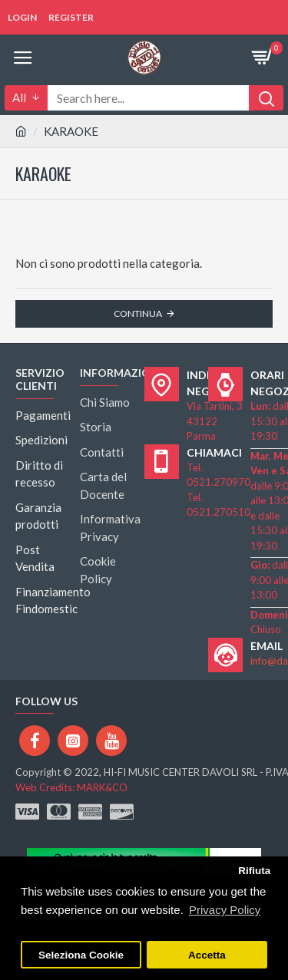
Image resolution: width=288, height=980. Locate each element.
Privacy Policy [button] (225, 910)
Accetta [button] (207, 955)
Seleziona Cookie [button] (81, 955)
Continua (138, 313)
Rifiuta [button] (254, 871)
